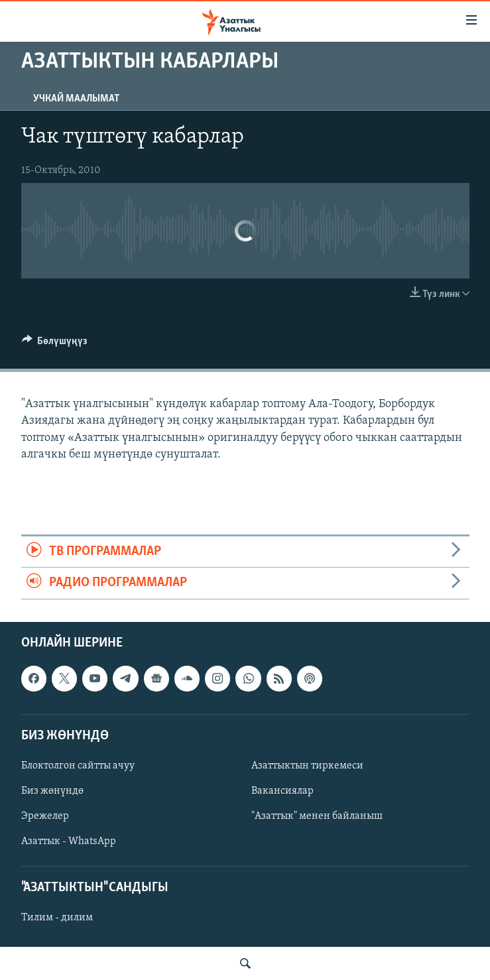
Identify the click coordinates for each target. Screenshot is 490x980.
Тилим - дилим (57, 918)
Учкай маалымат (76, 99)
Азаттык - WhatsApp (69, 841)
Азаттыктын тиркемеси (307, 766)
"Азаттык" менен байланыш (317, 816)
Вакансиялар (282, 791)
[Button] (55, 344)
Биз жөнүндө (52, 791)
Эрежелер (45, 816)
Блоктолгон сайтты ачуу (78, 766)
